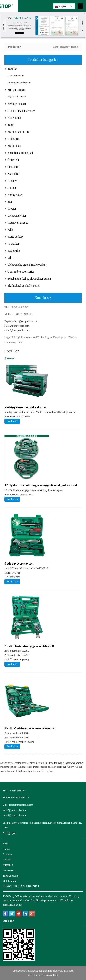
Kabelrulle (14, 251)
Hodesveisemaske (18, 223)
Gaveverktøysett (16, 76)
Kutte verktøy (16, 237)
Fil (9, 258)
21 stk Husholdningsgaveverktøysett (29, 646)
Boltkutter (13, 139)
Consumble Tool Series (21, 272)
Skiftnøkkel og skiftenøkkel (24, 286)
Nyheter (7, 860)
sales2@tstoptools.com (17, 326)
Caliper (12, 188)
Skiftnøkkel (14, 146)
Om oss (6, 849)
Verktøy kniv (15, 195)
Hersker (12, 181)
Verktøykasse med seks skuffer (26, 407)
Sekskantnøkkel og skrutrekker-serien (29, 279)
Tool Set (74, 47)
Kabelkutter (14, 118)
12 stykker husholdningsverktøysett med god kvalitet (41, 485)
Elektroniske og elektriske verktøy (27, 265)
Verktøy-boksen (17, 104)
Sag (10, 202)
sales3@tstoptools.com (17, 330)
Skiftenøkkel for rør (19, 132)
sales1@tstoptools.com (24, 321)
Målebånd (13, 174)
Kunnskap (8, 865)
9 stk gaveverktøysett (19, 564)
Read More (12, 421)
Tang (11, 125)
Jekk (10, 230)
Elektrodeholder (17, 216)
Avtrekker (13, 244)
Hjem (55, 47)
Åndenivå (13, 160)
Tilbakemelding (11, 876)
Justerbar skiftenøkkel (20, 153)
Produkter (64, 47)
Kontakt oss (9, 870)
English (60, 6)
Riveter (12, 209)
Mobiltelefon (9, 881)
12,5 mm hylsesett (17, 97)
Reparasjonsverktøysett (19, 83)
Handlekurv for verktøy (21, 111)
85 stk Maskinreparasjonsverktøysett (30, 728)
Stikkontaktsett (16, 90)
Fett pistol (13, 167)
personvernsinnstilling (47, 975)
